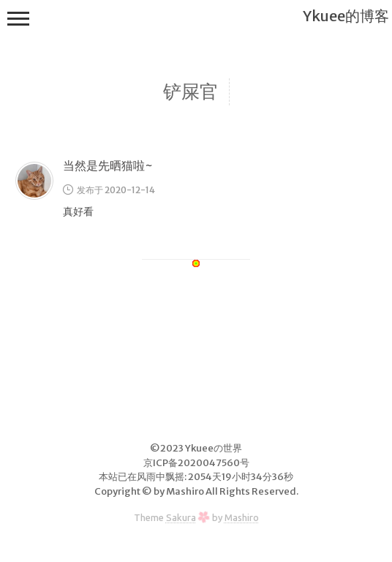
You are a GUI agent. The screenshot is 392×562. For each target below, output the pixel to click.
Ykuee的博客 (346, 16)
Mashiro (242, 517)
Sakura (181, 517)
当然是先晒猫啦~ (108, 165)
